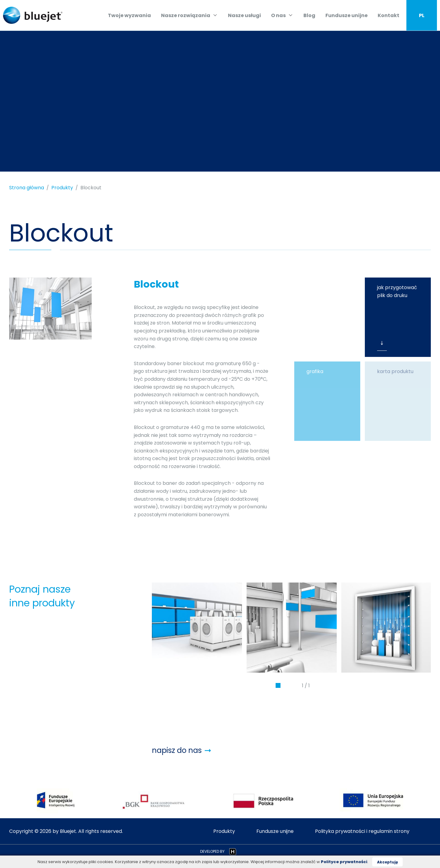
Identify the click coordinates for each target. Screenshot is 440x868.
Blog (309, 15)
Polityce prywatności (344, 862)
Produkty (62, 188)
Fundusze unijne (346, 15)
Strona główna (27, 188)
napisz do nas (182, 750)
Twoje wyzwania (129, 15)
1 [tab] (278, 687)
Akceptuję (387, 862)
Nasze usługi (244, 15)
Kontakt (389, 15)
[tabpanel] (197, 628)
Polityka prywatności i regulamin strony (362, 831)
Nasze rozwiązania (189, 15)
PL (422, 15)
